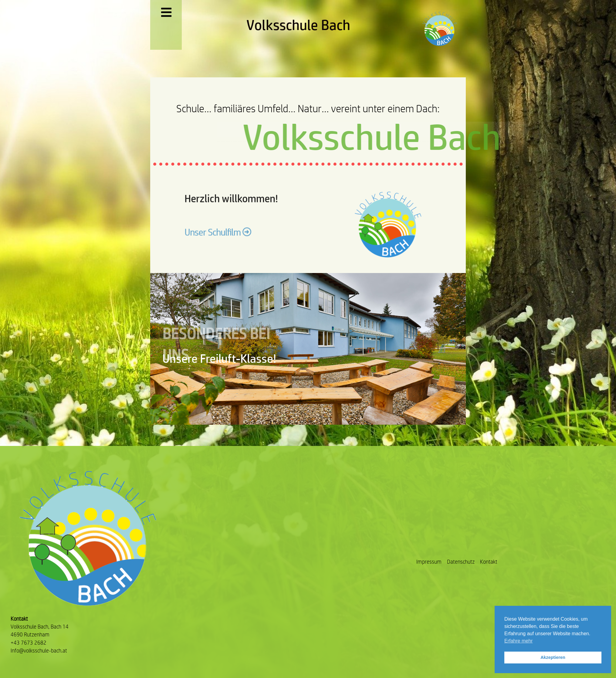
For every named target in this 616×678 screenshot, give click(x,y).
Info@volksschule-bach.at (39, 651)
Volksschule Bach (298, 25)
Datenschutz (461, 562)
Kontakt (489, 562)
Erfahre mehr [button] (518, 641)
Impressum (429, 562)
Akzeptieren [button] (553, 657)
